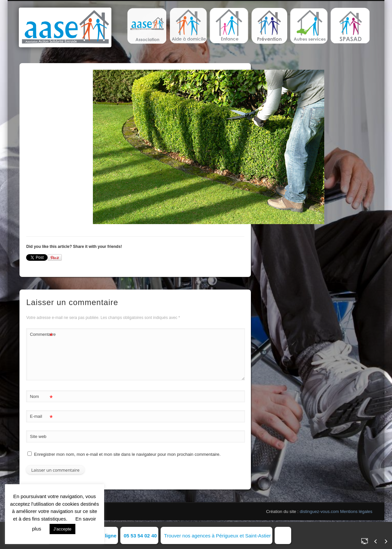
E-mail (41, 417)
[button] (147, 26)
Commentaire (41, 335)
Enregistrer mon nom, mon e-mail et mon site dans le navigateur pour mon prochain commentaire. (127, 454)
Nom (41, 397)
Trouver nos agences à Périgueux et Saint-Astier (217, 536)
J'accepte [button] (63, 529)
